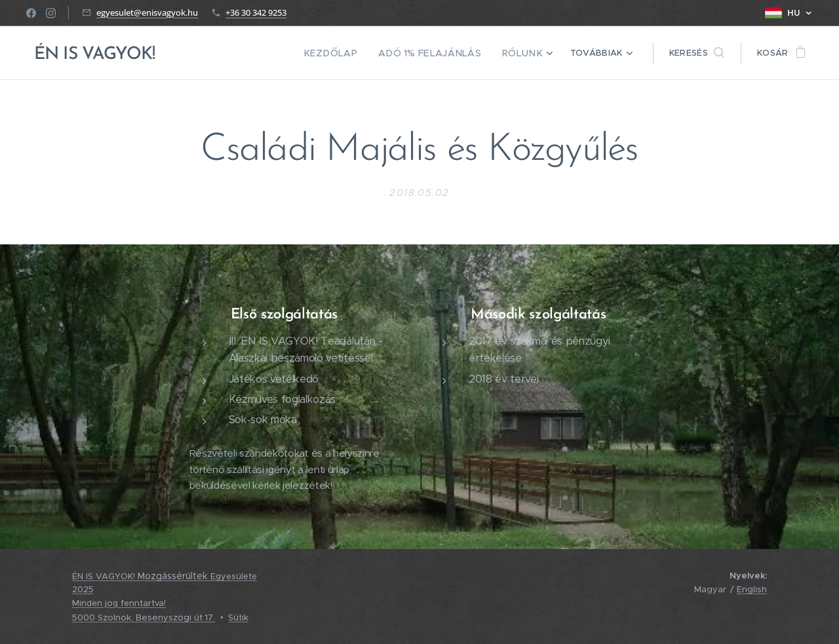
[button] (697, 53)
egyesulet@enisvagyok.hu (147, 12)
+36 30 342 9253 (256, 12)
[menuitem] (349, 53)
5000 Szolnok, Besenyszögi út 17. (144, 617)
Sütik (238, 617)
